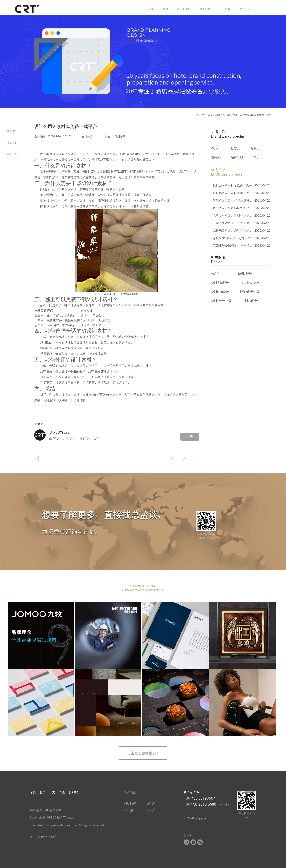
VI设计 (215, 148)
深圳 (33, 792)
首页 (151, 9)
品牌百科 (220, 115)
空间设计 (152, 804)
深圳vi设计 (245, 274)
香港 (62, 792)
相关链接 (130, 792)
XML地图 (49, 810)
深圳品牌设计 (220, 283)
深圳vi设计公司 (221, 301)
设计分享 (12, 154)
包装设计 (217, 157)
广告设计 (257, 157)
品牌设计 (257, 148)
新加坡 (73, 792)
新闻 (59, 810)
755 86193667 (203, 798)
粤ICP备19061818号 (43, 837)
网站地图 (36, 810)
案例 (165, 9)
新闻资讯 (12, 131)
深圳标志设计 (250, 283)
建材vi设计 (251, 301)
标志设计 (232, 115)
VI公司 (215, 274)
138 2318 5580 (204, 804)
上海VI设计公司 (250, 292)
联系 (228, 9)
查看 (190, 437)
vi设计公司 (130, 804)
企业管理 (245, 9)
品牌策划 (237, 157)
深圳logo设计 (220, 292)
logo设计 (152, 810)
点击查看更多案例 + (143, 753)
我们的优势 (184, 9)
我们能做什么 (208, 9)
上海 (52, 792)
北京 (43, 792)
